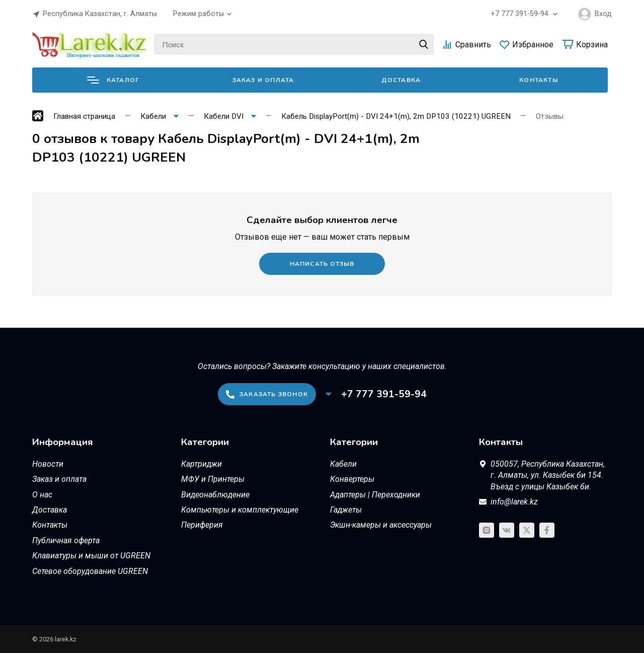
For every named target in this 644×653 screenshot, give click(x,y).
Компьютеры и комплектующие (240, 510)
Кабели (343, 464)
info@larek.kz (514, 502)
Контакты (539, 80)
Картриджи (202, 464)
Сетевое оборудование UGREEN (90, 571)
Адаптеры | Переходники (375, 495)
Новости (48, 464)
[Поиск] (294, 44)
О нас (42, 495)
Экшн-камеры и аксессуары (381, 525)
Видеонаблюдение (215, 495)
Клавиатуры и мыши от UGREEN (91, 556)
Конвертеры (352, 479)
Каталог (113, 80)
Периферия (202, 525)
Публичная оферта (66, 540)
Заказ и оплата (263, 80)
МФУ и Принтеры (213, 479)
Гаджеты (346, 510)
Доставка (401, 80)
